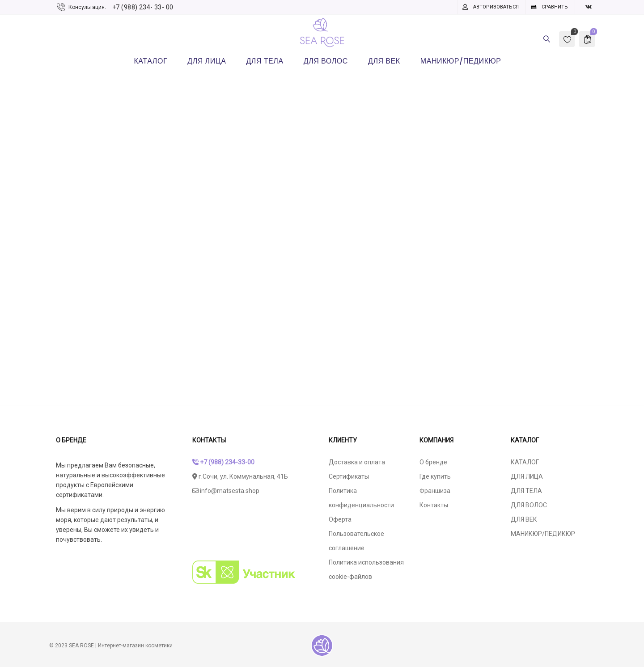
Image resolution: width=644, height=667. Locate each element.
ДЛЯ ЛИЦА (527, 476)
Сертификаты (349, 476)
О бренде (433, 462)
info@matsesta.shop (226, 491)
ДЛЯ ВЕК (524, 519)
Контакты (434, 505)
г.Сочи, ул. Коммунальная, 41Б (240, 476)
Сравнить (555, 7)
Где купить (435, 476)
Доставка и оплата (357, 462)
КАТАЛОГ (525, 462)
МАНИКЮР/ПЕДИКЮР (543, 534)
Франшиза (435, 491)
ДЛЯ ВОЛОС (529, 505)
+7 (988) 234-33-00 (223, 462)
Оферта (340, 519)
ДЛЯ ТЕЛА (526, 491)
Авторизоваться (496, 7)
